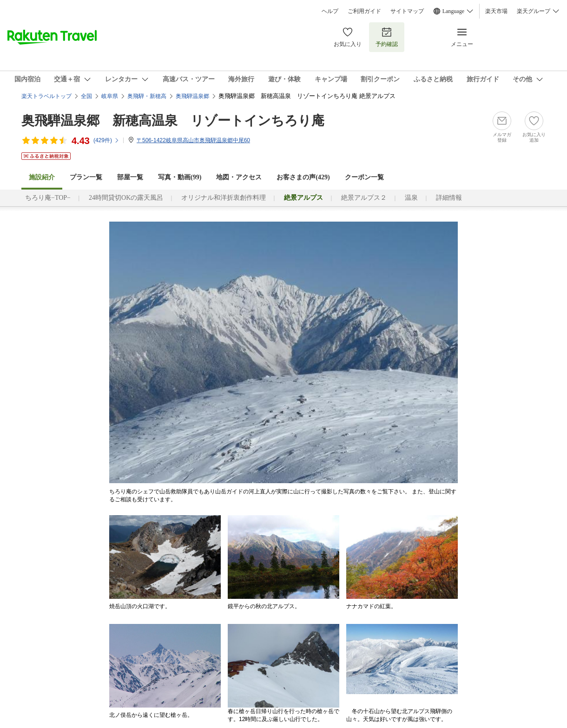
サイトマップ (407, 11)
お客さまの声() (303, 177)
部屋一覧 (130, 177)
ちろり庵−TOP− (48, 198)
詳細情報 (449, 198)
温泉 (411, 198)
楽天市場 (496, 11)
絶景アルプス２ (364, 198)
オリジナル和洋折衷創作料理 (224, 198)
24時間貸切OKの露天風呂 (126, 198)
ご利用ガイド (364, 11)
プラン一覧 (86, 177)
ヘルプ (330, 11)
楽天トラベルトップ (46, 96)
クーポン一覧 (364, 177)
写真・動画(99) (180, 177)
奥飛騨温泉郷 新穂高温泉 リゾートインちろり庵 (173, 121)
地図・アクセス (239, 177)
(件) (106, 140)
